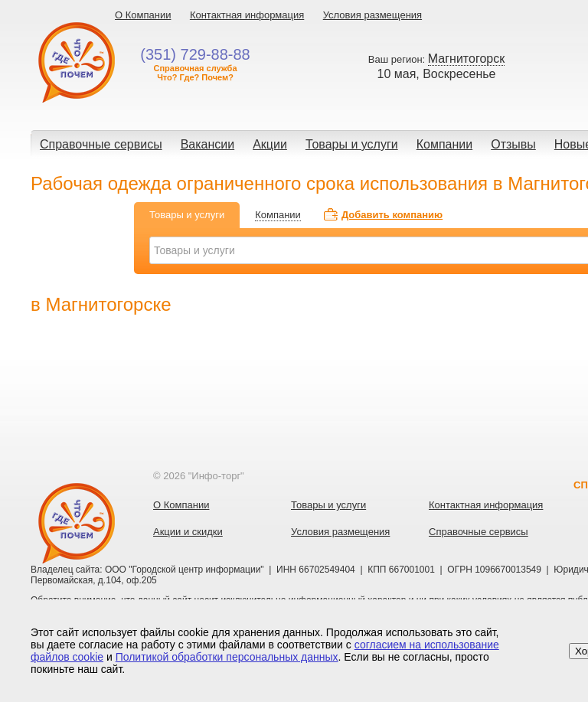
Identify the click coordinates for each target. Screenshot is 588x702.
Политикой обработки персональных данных (227, 657)
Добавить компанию (392, 215)
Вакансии (208, 144)
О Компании (143, 15)
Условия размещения (372, 15)
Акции (270, 144)
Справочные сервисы (101, 144)
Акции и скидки (188, 532)
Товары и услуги (352, 144)
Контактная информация (247, 15)
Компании (445, 144)
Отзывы (513, 144)
